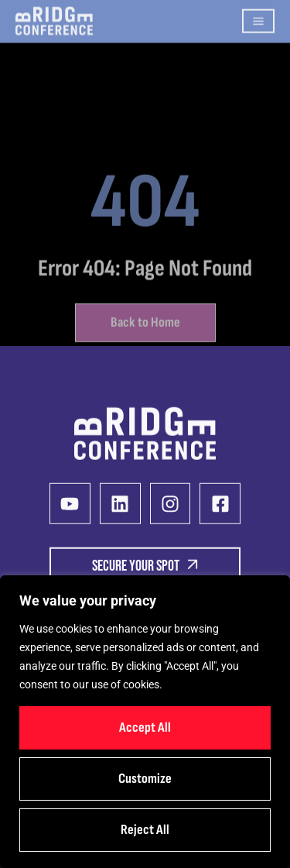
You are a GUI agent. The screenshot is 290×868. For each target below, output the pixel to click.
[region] (145, 722)
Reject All (145, 830)
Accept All (145, 727)
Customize (145, 779)
